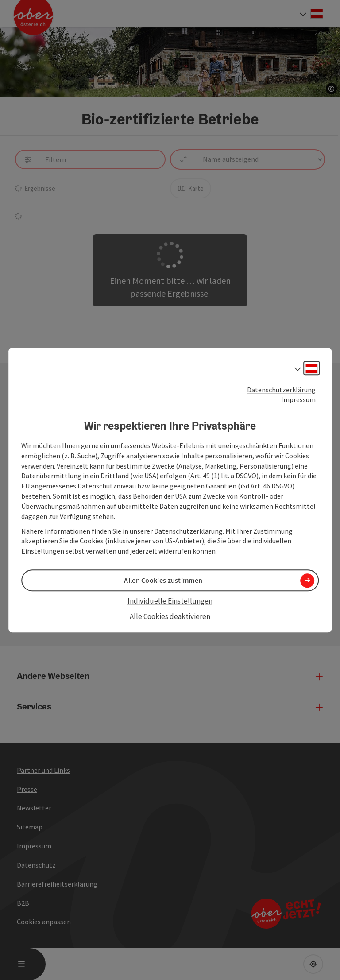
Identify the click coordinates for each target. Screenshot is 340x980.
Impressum (298, 400)
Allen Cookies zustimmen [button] (163, 581)
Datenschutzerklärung (281, 390)
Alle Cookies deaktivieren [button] (170, 616)
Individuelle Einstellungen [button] (170, 601)
